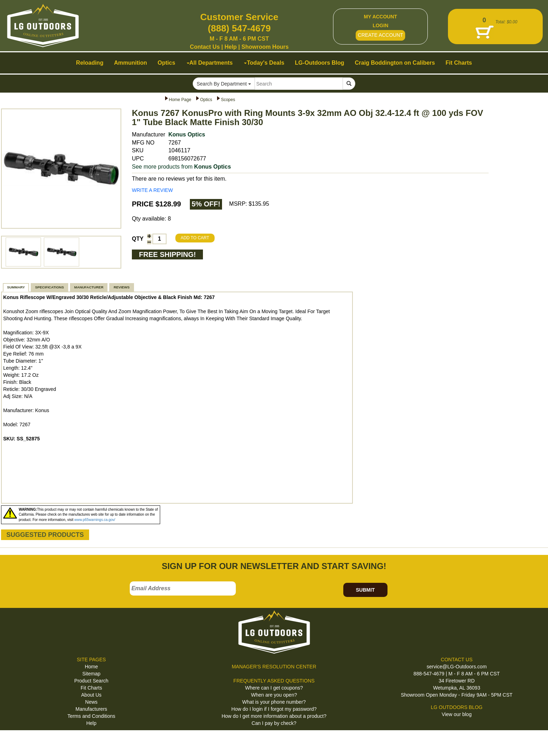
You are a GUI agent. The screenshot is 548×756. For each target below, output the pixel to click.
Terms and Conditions (91, 716)
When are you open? (274, 695)
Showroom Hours (265, 47)
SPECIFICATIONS (49, 287)
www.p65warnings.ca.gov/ (95, 520)
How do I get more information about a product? (274, 716)
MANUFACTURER (89, 287)
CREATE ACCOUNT (380, 35)
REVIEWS (121, 287)
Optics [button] (167, 63)
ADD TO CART (195, 238)
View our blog (457, 714)
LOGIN (380, 25)
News (91, 702)
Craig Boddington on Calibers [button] (395, 63)
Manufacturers (91, 709)
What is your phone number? (274, 702)
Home (91, 667)
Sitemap (91, 674)
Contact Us (205, 47)
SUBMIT (365, 590)
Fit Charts (91, 688)
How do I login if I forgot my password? (274, 709)
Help (231, 47)
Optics (206, 100)
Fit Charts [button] (459, 63)
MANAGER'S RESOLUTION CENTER (274, 667)
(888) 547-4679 (239, 28)
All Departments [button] (210, 63)
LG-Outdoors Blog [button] (320, 63)
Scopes (228, 100)
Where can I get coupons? (274, 688)
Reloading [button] (90, 63)
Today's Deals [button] (264, 63)
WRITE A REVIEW (152, 190)
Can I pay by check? (274, 723)
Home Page (180, 100)
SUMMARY (16, 287)
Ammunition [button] (130, 63)
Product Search (91, 681)
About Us (92, 695)
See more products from (181, 167)
